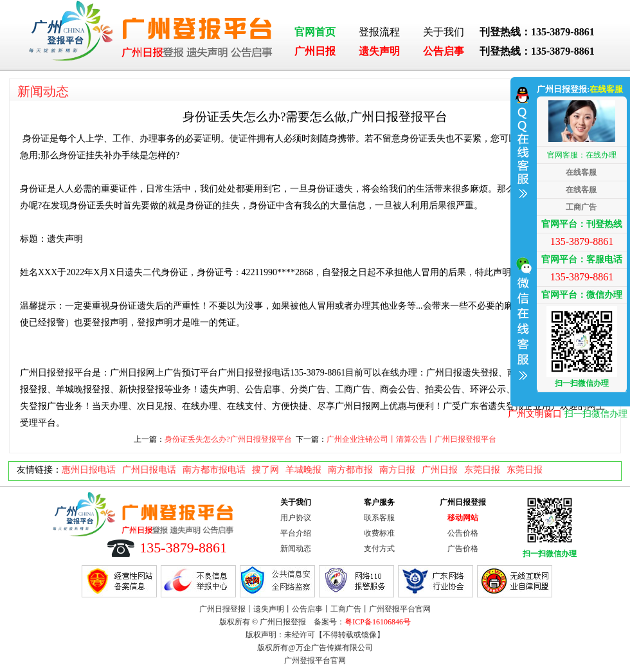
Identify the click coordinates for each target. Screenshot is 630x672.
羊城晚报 (303, 470)
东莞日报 (482, 470)
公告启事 (444, 51)
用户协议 (296, 518)
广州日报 (315, 51)
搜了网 (265, 470)
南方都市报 (350, 470)
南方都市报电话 (214, 470)
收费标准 (379, 533)
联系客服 (379, 518)
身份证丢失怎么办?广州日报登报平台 (228, 439)
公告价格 (463, 533)
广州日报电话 (149, 470)
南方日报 (397, 470)
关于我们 (444, 32)
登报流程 (379, 32)
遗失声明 (379, 51)
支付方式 (379, 549)
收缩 (522, 240)
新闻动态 (43, 91)
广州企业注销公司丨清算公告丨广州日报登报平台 (411, 439)
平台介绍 (296, 533)
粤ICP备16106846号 (378, 622)
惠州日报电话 (89, 470)
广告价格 (463, 549)
